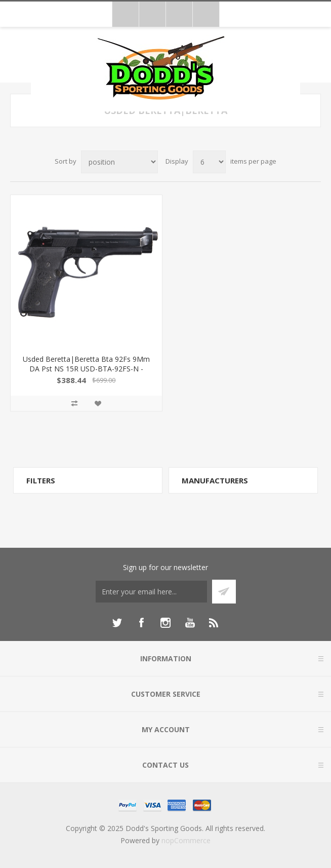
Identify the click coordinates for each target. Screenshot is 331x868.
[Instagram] (165, 623)
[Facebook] (141, 623)
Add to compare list (74, 403)
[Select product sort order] (119, 162)
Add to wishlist (98, 403)
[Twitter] (117, 623)
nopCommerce (186, 840)
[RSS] (214, 623)
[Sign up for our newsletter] (151, 592)
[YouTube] (190, 623)
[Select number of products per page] (209, 162)
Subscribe (224, 592)
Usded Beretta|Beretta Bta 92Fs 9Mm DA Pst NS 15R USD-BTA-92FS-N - (86, 364)
